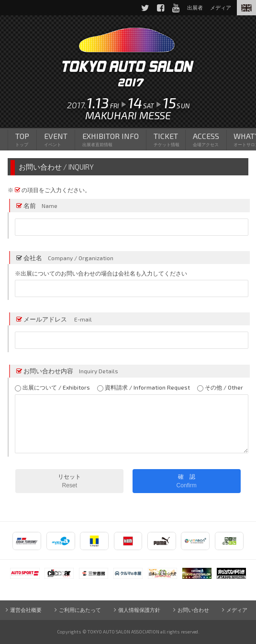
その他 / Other (220, 388)
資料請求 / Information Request (144, 388)
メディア (221, 7)
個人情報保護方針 (139, 610)
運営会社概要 (26, 610)
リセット (69, 481)
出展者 (195, 7)
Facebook (160, 8)
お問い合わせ (193, 610)
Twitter (145, 8)
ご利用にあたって (80, 610)
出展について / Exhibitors (52, 388)
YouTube (175, 8)
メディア (237, 610)
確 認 (187, 481)
